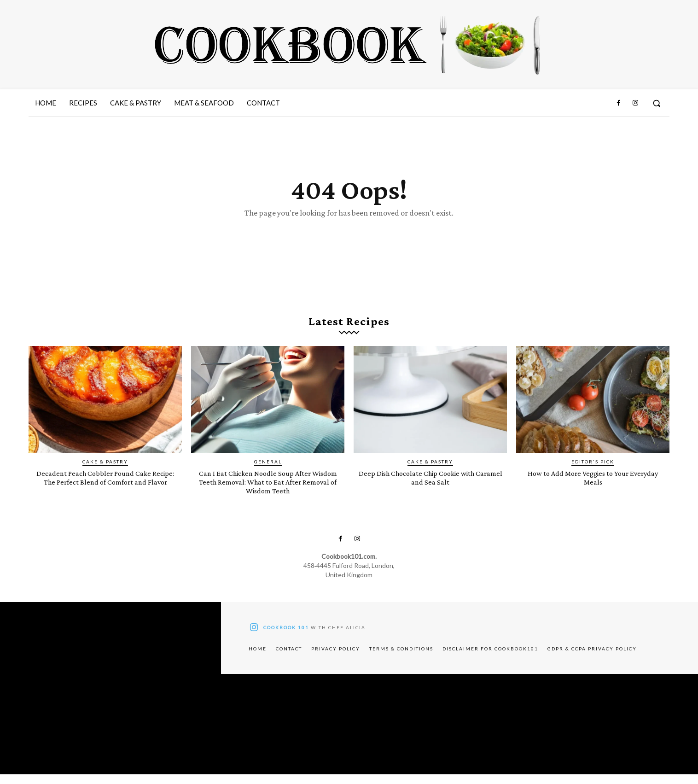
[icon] (254, 638)
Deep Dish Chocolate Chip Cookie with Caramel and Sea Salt (430, 487)
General (268, 471)
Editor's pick (593, 471)
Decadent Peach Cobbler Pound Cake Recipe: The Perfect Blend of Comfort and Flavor (105, 491)
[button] (657, 103)
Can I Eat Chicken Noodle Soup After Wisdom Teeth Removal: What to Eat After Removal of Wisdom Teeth (268, 491)
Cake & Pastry (105, 471)
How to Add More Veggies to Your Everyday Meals (593, 487)
